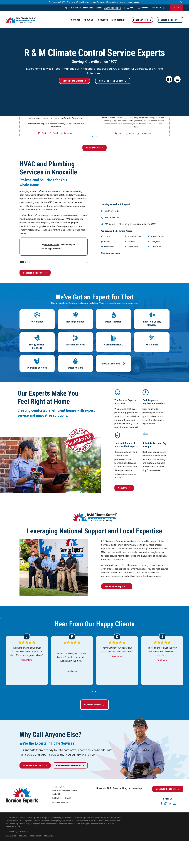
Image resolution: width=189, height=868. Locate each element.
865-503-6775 (176, 8)
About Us (124, 488)
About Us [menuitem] (89, 20)
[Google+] (174, 804)
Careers (143, 8)
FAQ (130, 8)
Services (101, 788)
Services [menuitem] (76, 20)
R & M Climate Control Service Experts (86, 8)
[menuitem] (11, 836)
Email (55, 133)
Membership (135, 788)
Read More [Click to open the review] (27, 660)
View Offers (133, 3)
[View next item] (102, 692)
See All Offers (94, 148)
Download (69, 133)
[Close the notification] (181, 2)
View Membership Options (113, 81)
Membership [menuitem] (118, 20)
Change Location (112, 8)
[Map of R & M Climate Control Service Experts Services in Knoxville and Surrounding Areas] (135, 179)
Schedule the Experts (170, 20)
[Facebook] (161, 804)
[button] (177, 79)
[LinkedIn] (170, 804)
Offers (157, 8)
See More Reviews (94, 705)
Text (44, 133)
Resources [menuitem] (102, 20)
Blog (125, 788)
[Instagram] (166, 804)
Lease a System (142, 20)
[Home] (21, 20)
